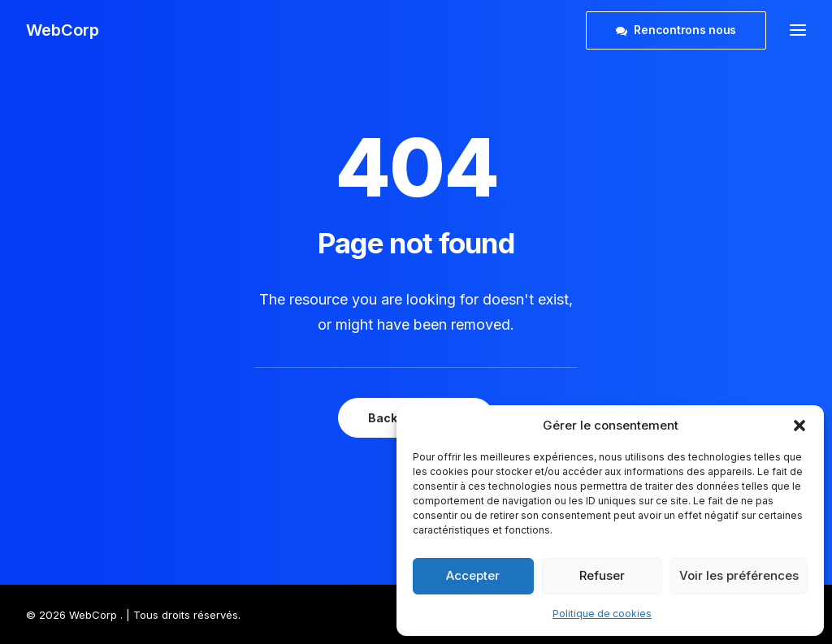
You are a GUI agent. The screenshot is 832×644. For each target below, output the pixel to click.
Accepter (473, 575)
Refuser (602, 575)
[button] (799, 426)
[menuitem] (680, 30)
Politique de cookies (602, 614)
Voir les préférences (739, 575)
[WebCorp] (63, 30)
